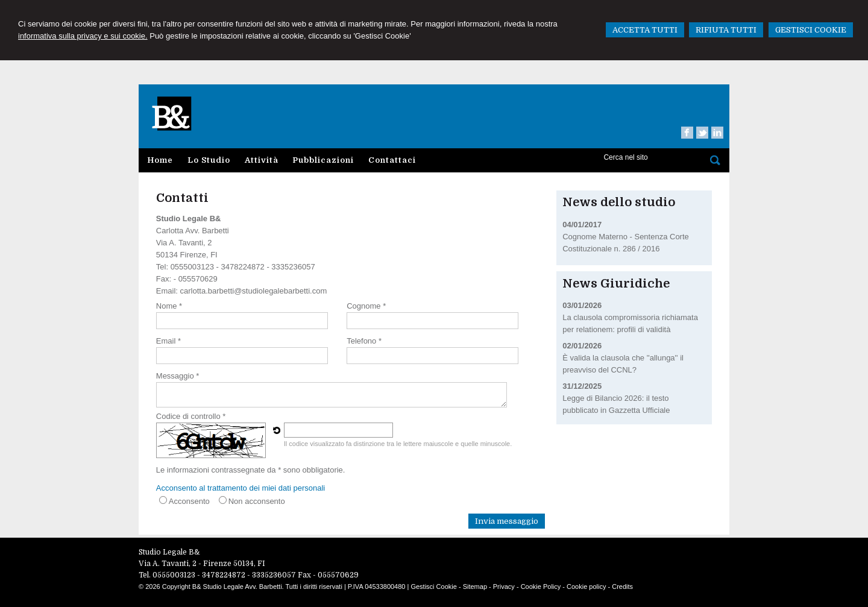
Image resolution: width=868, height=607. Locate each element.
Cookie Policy (541, 587)
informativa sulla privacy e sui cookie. (83, 36)
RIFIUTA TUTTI (726, 30)
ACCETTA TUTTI (645, 30)
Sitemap (475, 587)
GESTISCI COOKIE (811, 30)
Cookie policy (586, 587)
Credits (622, 587)
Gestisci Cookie (433, 587)
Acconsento (189, 501)
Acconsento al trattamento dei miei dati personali (241, 488)
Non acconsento (257, 501)
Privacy (504, 587)
